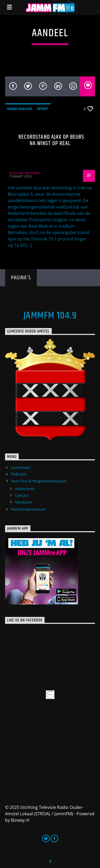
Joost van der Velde (24, 173)
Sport (43, 109)
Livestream (21, 467)
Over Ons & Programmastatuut (39, 481)
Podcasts (19, 474)
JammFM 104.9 (50, 316)
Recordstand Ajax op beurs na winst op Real (51, 140)
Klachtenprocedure (28, 509)
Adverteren (25, 489)
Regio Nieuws (20, 109)
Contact (22, 495)
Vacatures (24, 502)
